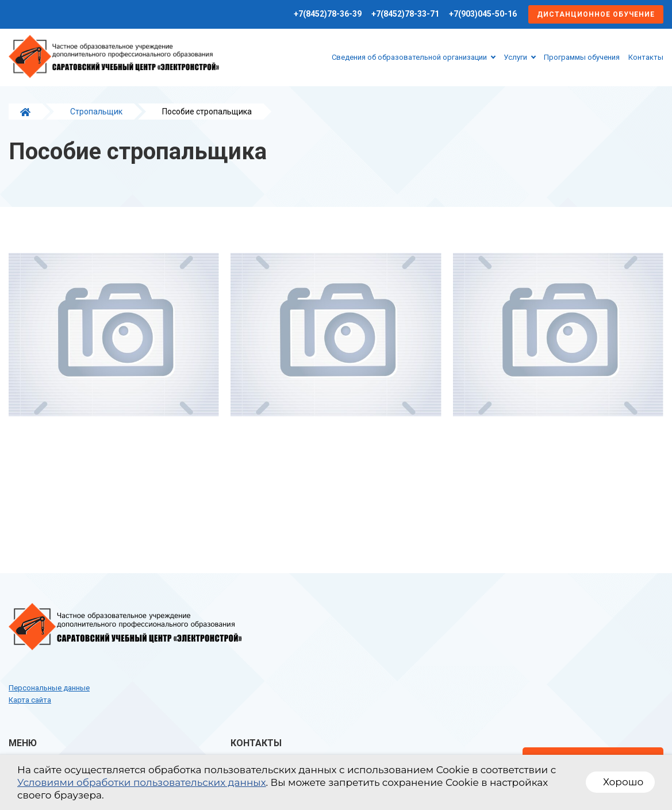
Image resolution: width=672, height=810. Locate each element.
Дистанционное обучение (596, 14)
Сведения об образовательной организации (409, 57)
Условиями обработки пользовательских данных (142, 782)
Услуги (515, 57)
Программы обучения (582, 57)
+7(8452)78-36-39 (328, 14)
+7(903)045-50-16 (483, 14)
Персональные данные (49, 688)
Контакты (646, 57)
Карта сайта (30, 700)
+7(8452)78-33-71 (405, 14)
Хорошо (623, 782)
